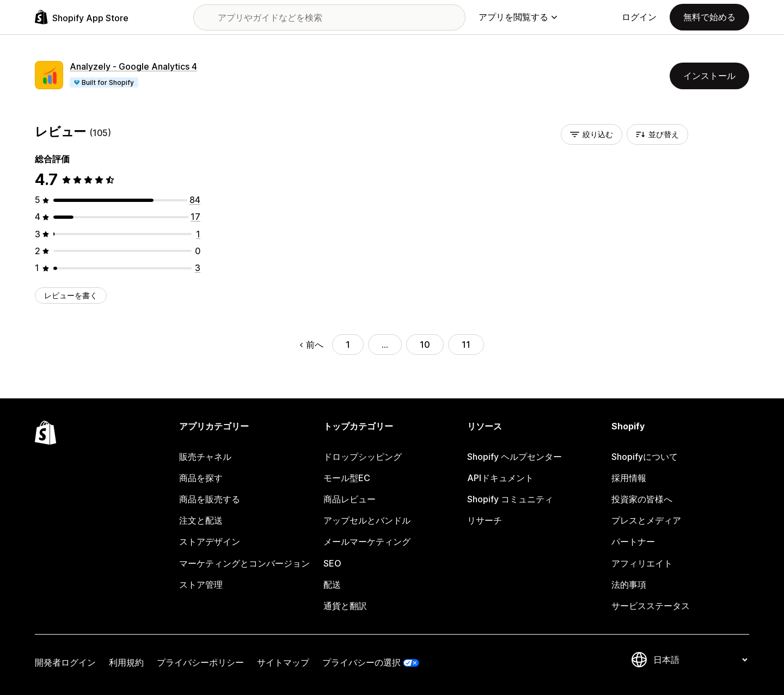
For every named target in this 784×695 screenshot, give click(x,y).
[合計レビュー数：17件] (195, 217)
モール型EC (347, 478)
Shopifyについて (645, 457)
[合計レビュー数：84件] (195, 200)
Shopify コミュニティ (510, 499)
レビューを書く (71, 295)
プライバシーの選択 (362, 662)
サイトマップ (283, 662)
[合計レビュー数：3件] (198, 268)
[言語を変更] (700, 660)
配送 (332, 585)
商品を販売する (210, 499)
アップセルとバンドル (367, 520)
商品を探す (201, 478)
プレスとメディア (646, 520)
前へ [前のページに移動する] (312, 345)
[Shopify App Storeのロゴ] (82, 17)
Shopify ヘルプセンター (514, 457)
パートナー (633, 542)
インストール (709, 76)
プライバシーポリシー (200, 662)
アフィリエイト (642, 563)
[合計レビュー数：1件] (198, 234)
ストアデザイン (210, 542)
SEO (332, 563)
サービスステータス (651, 606)
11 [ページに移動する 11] (466, 345)
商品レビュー (350, 499)
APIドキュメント (500, 478)
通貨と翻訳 (345, 606)
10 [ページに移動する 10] (425, 345)
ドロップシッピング (363, 457)
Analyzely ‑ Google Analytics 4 (133, 66)
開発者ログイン (65, 662)
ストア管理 (201, 585)
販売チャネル (205, 457)
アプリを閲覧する (518, 17)
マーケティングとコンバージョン (244, 563)
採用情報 (629, 478)
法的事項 (629, 585)
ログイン (639, 17)
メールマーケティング (367, 542)
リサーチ (485, 520)
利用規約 (126, 662)
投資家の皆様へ (642, 499)
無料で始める (709, 17)
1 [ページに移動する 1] (348, 345)
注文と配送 (201, 520)
